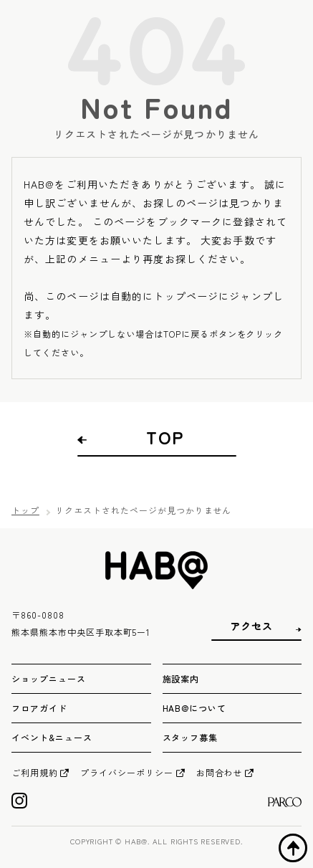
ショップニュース (49, 678)
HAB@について (195, 708)
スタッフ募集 (191, 737)
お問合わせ (220, 772)
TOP (165, 437)
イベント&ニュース (52, 737)
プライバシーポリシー (127, 772)
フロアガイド (39, 708)
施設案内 (181, 678)
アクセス (251, 626)
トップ (25, 510)
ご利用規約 (35, 772)
